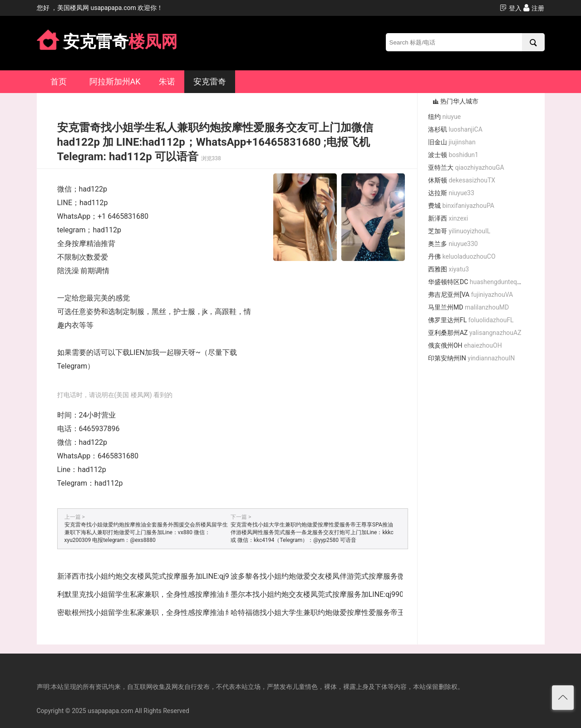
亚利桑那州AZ (475, 333)
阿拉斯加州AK (115, 81)
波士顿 (453, 155)
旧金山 (452, 142)
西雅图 (448, 269)
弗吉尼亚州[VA (470, 295)
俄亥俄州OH (465, 345)
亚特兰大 (466, 167)
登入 (510, 8)
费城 (461, 206)
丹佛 (462, 256)
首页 (59, 81)
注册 (534, 8)
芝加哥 (459, 231)
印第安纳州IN (471, 358)
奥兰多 (453, 244)
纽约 (444, 117)
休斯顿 (462, 180)
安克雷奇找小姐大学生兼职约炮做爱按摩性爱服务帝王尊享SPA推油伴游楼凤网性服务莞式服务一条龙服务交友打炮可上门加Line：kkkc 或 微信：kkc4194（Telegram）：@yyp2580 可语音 (312, 532)
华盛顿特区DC (478, 282)
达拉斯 (451, 193)
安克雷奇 (210, 81)
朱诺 (167, 81)
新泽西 (448, 218)
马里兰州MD (468, 307)
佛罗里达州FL (471, 320)
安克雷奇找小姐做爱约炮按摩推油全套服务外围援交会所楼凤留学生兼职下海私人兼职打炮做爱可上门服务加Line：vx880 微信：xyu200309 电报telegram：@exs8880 (146, 532)
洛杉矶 (455, 129)
